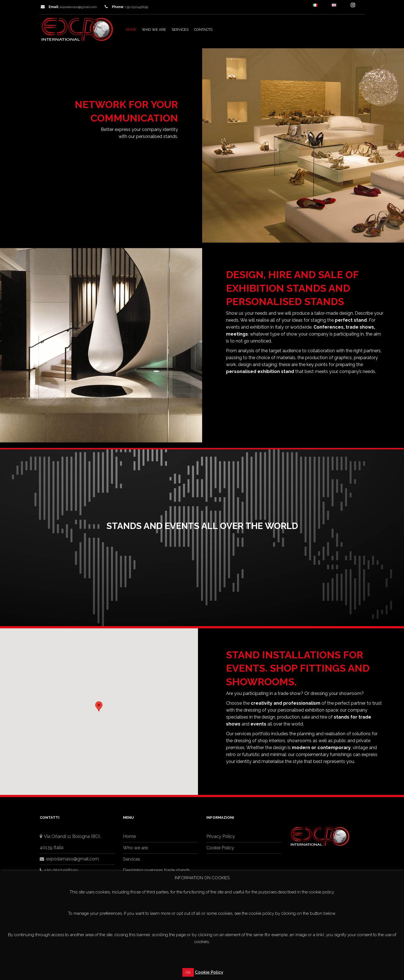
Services (180, 30)
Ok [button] (188, 972)
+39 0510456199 (59, 870)
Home (131, 30)
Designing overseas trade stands (156, 870)
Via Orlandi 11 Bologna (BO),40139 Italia (70, 842)
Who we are (154, 30)
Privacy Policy (221, 836)
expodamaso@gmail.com (78, 7)
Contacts (203, 30)
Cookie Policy (220, 848)
